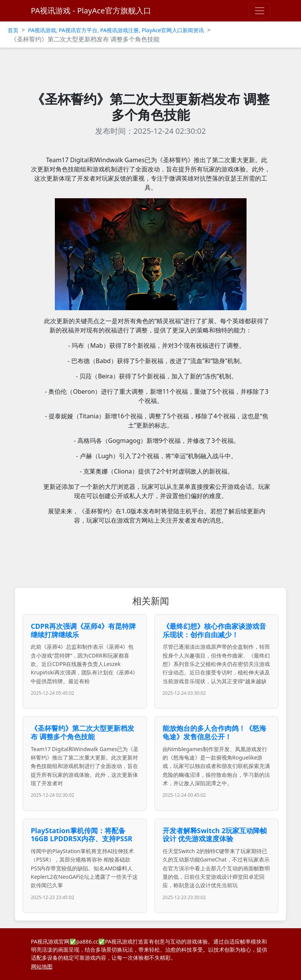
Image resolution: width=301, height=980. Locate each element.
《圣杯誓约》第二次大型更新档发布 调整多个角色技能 (82, 732)
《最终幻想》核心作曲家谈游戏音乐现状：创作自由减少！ (214, 630)
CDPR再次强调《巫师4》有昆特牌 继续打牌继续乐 (83, 630)
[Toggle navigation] (260, 11)
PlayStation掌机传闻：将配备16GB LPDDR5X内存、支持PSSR (81, 835)
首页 (13, 30)
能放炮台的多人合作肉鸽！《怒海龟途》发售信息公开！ (214, 732)
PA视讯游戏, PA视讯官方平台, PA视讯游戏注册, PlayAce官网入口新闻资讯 (116, 30)
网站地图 (42, 966)
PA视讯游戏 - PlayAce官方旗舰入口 (91, 11)
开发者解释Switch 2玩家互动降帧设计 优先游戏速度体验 (215, 835)
